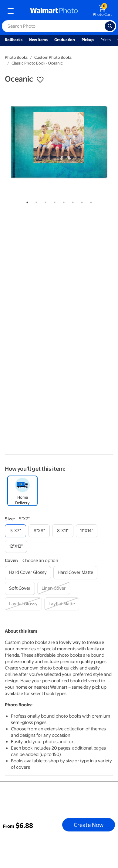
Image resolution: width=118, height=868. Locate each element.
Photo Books (16, 57)
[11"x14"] (87, 531)
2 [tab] (35, 201)
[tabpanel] (59, 142)
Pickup (88, 40)
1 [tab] (26, 201)
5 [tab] (62, 201)
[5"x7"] (15, 531)
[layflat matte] (62, 604)
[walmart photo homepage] (54, 11)
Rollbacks (14, 40)
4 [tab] (53, 201)
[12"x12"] (16, 546)
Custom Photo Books (53, 57)
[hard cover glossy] (28, 573)
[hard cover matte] (75, 573)
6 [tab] (72, 201)
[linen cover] (54, 588)
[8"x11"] (63, 531)
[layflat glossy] (23, 604)
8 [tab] (90, 201)
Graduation (65, 40)
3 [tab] (44, 201)
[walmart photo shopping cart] (102, 11)
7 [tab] (81, 201)
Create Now (89, 825)
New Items (38, 40)
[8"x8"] (39, 531)
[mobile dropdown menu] (11, 11)
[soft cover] (20, 588)
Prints (106, 40)
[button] (40, 80)
